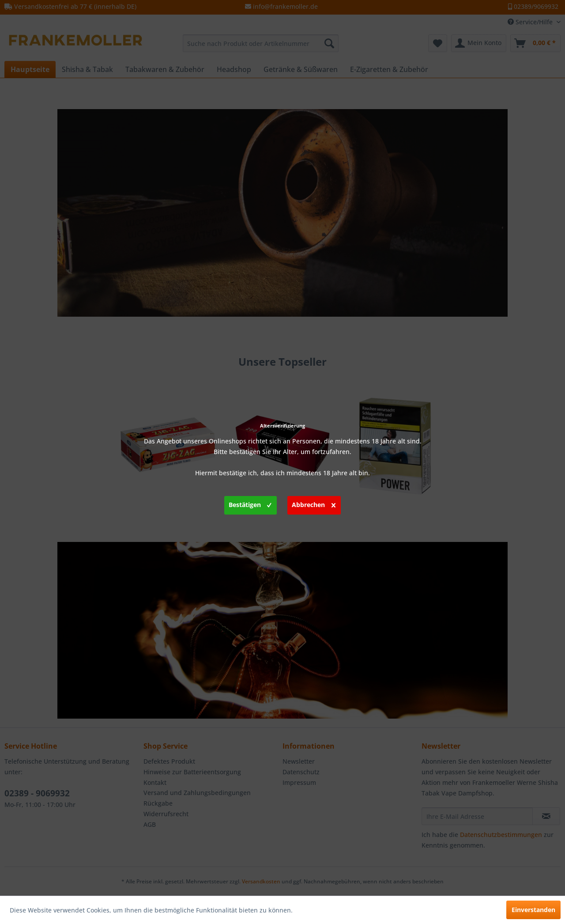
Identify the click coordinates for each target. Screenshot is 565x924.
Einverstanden (533, 910)
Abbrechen (314, 504)
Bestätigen (250, 504)
